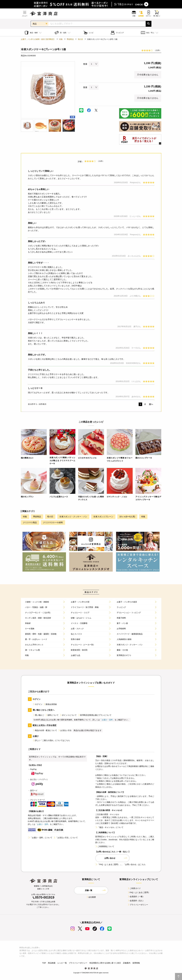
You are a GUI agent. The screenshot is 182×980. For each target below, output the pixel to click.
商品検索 (52, 963)
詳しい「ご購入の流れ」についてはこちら (51, 740)
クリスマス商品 (30, 522)
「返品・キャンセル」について (109, 827)
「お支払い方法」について (66, 838)
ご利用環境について (105, 846)
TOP (44, 963)
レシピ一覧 (62, 963)
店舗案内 (127, 963)
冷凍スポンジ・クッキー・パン (73, 517)
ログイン (38, 704)
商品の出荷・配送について (45, 730)
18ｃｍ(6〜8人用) (127, 517)
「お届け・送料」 (107, 720)
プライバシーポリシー (138, 905)
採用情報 (136, 963)
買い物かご (38, 715)
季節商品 (70, 39)
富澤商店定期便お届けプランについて (95, 715)
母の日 (80, 39)
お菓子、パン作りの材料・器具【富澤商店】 (38, 39)
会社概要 (91, 897)
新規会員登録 (50, 704)
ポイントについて (68, 715)
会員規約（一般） (136, 897)
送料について (52, 715)
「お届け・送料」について (40, 838)
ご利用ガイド (134, 888)
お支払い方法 (65, 730)
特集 (61, 39)
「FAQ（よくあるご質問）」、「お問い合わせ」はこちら (120, 864)
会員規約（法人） (136, 901)
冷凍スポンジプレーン (103, 517)
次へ (151, 404)
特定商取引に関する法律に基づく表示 (105, 963)
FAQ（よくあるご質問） (139, 892)
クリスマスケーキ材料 (53, 522)
